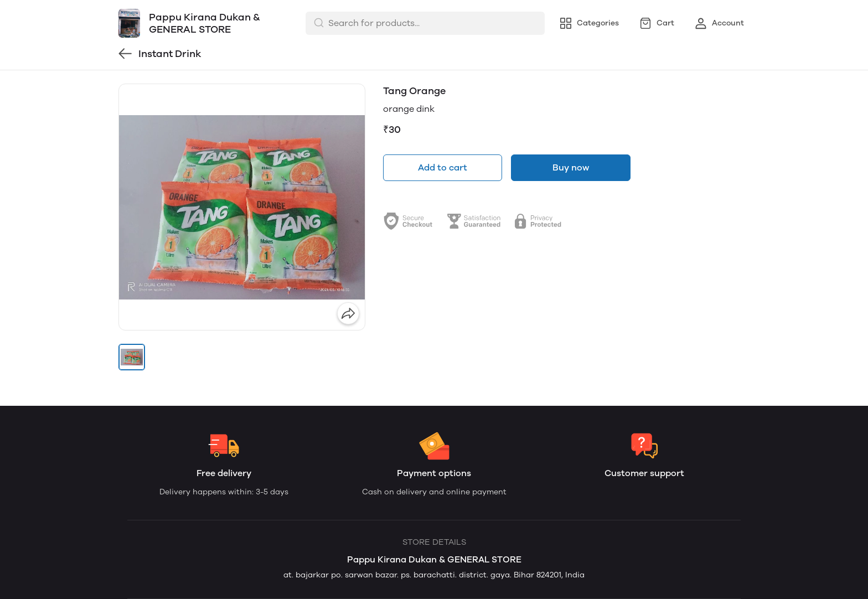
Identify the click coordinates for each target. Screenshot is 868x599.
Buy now (571, 167)
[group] (242, 207)
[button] (132, 357)
